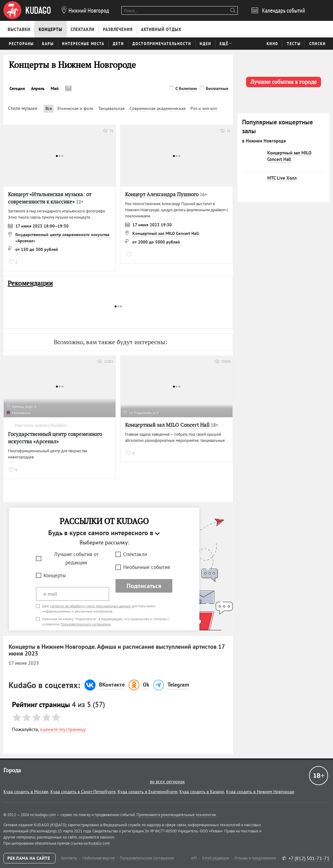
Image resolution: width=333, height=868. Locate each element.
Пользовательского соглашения (86, 624)
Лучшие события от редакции (76, 558)
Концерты (55, 575)
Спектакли (135, 554)
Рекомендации (30, 283)
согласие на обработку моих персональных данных (90, 606)
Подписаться (144, 586)
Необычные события (147, 567)
